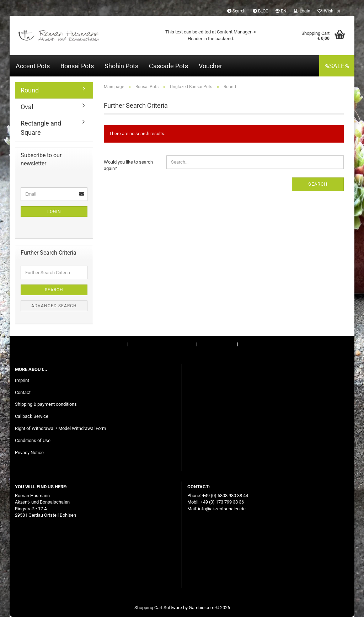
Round (30, 90)
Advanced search (54, 306)
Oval (27, 107)
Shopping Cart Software (158, 608)
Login (54, 212)
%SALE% (337, 66)
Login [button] (302, 11)
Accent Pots (33, 66)
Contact (139, 344)
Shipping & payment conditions (46, 404)
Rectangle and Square (41, 128)
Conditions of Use (217, 344)
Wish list (329, 11)
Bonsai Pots (77, 66)
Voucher (210, 66)
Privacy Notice (29, 453)
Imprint (119, 344)
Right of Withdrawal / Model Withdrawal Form (60, 428)
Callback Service (32, 416)
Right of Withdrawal (173, 344)
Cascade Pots (168, 66)
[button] (281, 11)
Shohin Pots (121, 66)
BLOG (261, 11)
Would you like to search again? (128, 165)
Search (236, 11)
